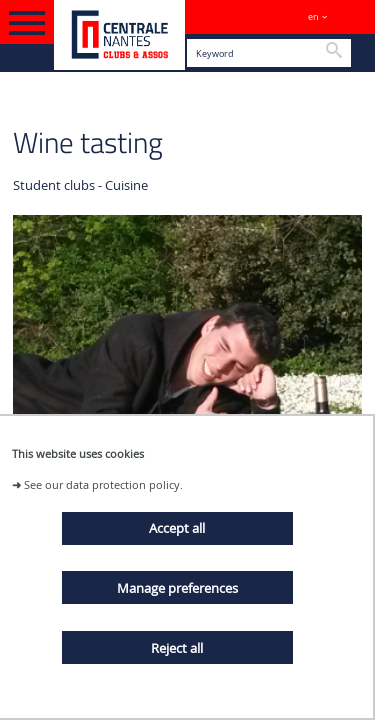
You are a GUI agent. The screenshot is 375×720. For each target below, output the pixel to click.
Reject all (177, 648)
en (313, 16)
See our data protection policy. (103, 484)
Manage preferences (177, 588)
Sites (350, 16)
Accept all (177, 528)
